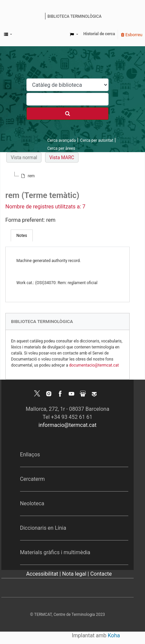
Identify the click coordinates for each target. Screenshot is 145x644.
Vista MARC (62, 157)
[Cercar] (67, 114)
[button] (8, 35)
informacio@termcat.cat (67, 425)
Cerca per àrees (61, 148)
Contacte (101, 574)
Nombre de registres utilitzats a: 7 (45, 207)
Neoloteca (32, 503)
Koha (114, 635)
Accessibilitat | (44, 574)
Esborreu (132, 35)
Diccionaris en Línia (43, 528)
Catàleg (41, 17)
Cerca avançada (61, 140)
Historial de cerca (99, 34)
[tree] (67, 176)
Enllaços (30, 455)
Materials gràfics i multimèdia (55, 552)
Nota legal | (76, 574)
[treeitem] (27, 176)
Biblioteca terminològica (75, 16)
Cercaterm (32, 479)
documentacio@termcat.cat (94, 365)
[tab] (22, 236)
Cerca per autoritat (97, 140)
